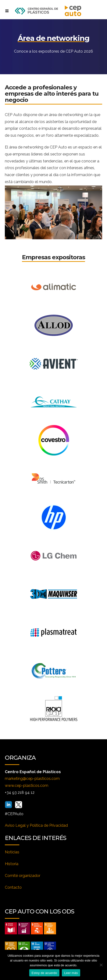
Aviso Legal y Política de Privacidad (36, 825)
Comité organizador (23, 876)
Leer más (71, 973)
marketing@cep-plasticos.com (32, 779)
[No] (101, 965)
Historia (12, 864)
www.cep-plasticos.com (27, 786)
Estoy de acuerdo (44, 973)
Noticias (12, 852)
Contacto (13, 887)
